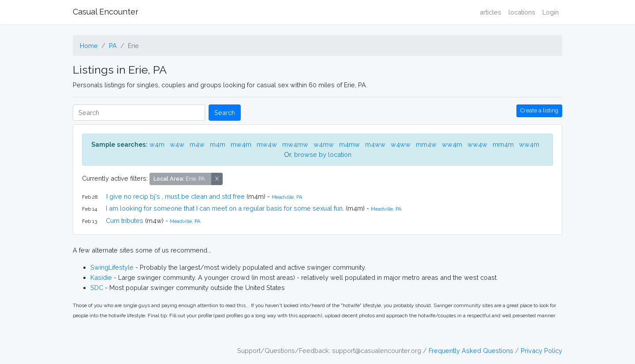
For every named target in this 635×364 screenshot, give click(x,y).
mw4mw (295, 144)
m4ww (375, 144)
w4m (157, 144)
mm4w (426, 144)
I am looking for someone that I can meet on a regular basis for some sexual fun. (225, 208)
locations (522, 12)
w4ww (401, 144)
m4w (197, 144)
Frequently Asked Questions (471, 351)
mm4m (503, 144)
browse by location (323, 154)
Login (551, 12)
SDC (97, 288)
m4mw (349, 144)
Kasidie (101, 277)
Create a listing (539, 110)
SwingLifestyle (112, 267)
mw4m (241, 144)
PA (113, 46)
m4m (218, 144)
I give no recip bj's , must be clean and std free (176, 196)
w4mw (324, 144)
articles (491, 12)
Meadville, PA (287, 197)
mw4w (267, 144)
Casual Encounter (106, 12)
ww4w (477, 144)
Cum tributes (125, 221)
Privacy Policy (542, 351)
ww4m (452, 144)
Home (89, 46)
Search (225, 113)
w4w (177, 144)
